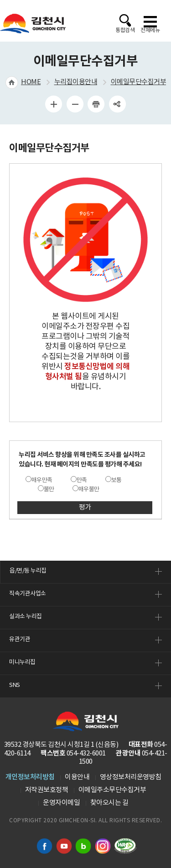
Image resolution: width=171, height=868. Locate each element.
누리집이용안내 (76, 82)
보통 (117, 480)
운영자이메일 (61, 803)
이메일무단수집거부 (139, 82)
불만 (49, 490)
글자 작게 (75, 104)
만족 (82, 480)
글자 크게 (54, 104)
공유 (117, 104)
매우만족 (42, 480)
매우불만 (89, 490)
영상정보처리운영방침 (131, 777)
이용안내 (77, 777)
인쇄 (96, 104)
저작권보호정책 (47, 790)
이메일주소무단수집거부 (112, 790)
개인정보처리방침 (30, 777)
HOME (31, 82)
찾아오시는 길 (109, 803)
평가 (85, 507)
